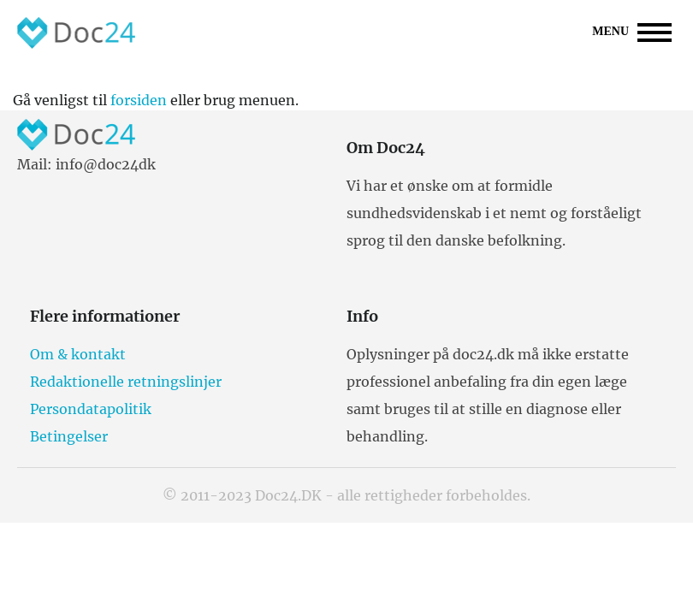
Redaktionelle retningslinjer (126, 382)
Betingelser (69, 436)
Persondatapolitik (91, 409)
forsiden (139, 100)
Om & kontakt (78, 354)
